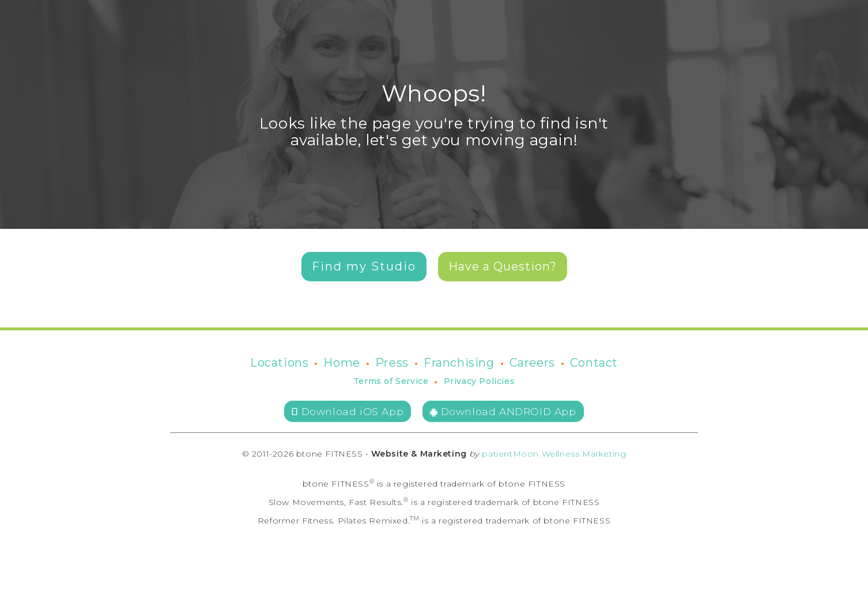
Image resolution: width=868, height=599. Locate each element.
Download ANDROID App (503, 411)
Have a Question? (503, 266)
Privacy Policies (480, 381)
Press (392, 363)
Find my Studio (364, 266)
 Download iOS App (348, 411)
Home (341, 363)
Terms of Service (391, 381)
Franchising (459, 363)
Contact (594, 363)
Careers (532, 363)
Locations (279, 363)
